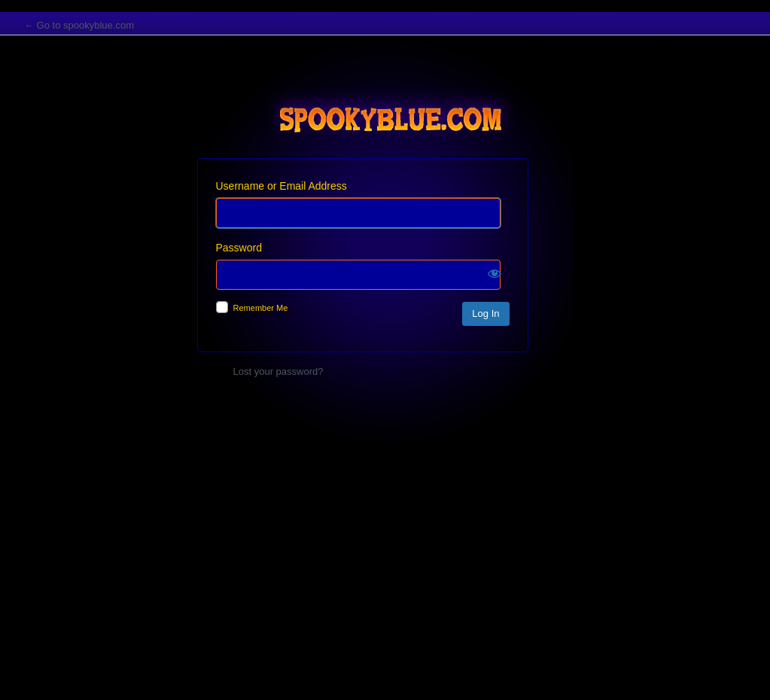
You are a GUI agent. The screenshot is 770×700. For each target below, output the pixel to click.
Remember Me (261, 308)
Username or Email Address (282, 186)
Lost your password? (278, 371)
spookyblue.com (385, 108)
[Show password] (495, 273)
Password (239, 248)
